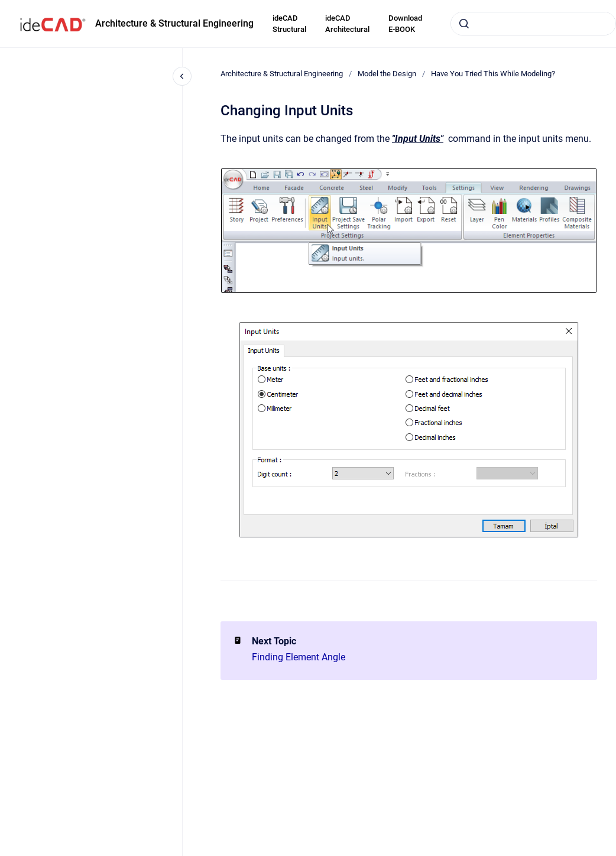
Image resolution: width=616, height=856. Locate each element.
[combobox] (533, 24)
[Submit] (464, 24)
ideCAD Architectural (347, 24)
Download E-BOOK (405, 24)
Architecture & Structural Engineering (174, 23)
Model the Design (387, 74)
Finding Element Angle (299, 657)
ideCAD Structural (289, 24)
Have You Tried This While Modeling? (493, 74)
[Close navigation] (182, 76)
